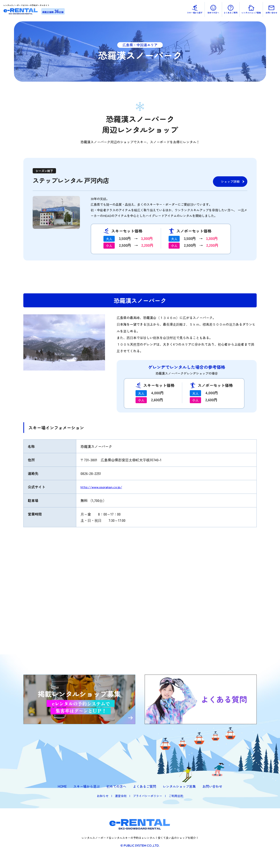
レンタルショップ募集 (179, 786)
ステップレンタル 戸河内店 (74, 180)
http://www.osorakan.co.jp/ (102, 487)
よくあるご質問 (145, 786)
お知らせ (103, 796)
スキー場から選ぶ (87, 786)
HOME (62, 786)
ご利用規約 (176, 796)
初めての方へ (116, 786)
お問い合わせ (212, 786)
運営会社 (121, 796)
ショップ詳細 (230, 181)
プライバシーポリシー (148, 796)
